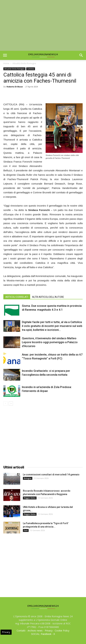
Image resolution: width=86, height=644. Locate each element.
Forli (26, 530)
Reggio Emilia (30, 498)
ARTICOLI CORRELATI (17, 297)
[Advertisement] (43, 25)
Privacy (49, 631)
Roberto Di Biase (15, 87)
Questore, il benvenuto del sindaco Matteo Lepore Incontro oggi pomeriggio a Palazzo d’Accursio (50, 342)
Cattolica (31, 69)
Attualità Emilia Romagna (24, 63)
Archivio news (35, 631)
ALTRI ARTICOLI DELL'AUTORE (48, 297)
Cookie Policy (62, 631)
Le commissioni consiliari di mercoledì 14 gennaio (51, 475)
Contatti (21, 631)
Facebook (46, 634)
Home (6, 63)
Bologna (28, 478)
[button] (81, 55)
